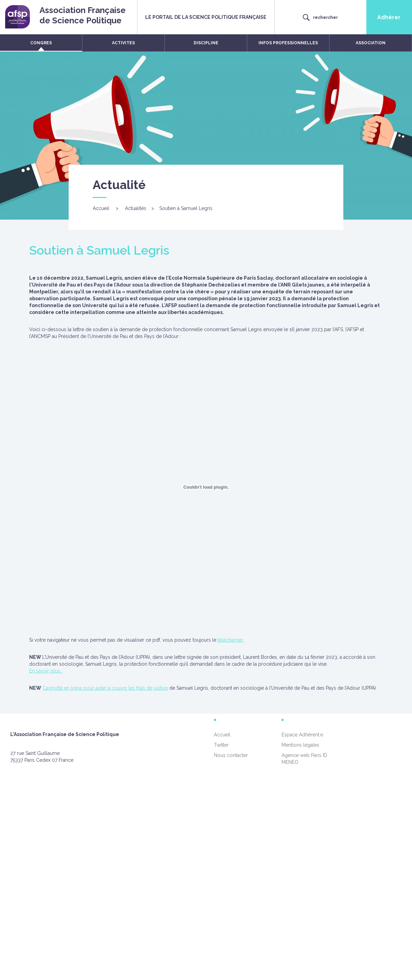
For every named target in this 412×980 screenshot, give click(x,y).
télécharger (230, 640)
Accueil (101, 208)
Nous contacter (231, 755)
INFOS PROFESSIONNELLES (288, 43)
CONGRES (41, 43)
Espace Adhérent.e (302, 735)
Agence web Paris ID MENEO (304, 759)
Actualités (136, 208)
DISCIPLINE (206, 43)
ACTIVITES (123, 43)
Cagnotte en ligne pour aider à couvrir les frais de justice (105, 688)
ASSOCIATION (371, 43)
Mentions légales (300, 745)
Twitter (221, 745)
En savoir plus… (46, 671)
